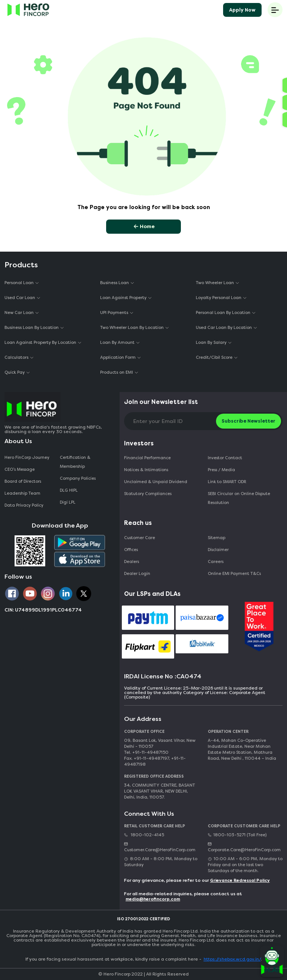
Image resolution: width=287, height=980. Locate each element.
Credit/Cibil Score (214, 357)
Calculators (16, 357)
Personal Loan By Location (223, 313)
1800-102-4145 (144, 835)
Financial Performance (147, 458)
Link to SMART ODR (227, 482)
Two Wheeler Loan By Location (132, 328)
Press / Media (221, 470)
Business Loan (115, 283)
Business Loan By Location (32, 328)
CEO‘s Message (20, 469)
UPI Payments (114, 313)
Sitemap (217, 538)
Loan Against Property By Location (40, 343)
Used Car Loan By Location (224, 328)
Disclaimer (218, 550)
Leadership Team (22, 493)
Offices (131, 550)
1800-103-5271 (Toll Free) (237, 835)
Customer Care (140, 538)
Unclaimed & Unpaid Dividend (156, 482)
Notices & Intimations (146, 470)
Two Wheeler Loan (215, 283)
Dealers (132, 562)
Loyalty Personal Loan (219, 298)
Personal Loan (19, 283)
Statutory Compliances (148, 494)
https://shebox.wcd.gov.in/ (232, 959)
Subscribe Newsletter (249, 421)
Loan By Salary (211, 343)
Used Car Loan (20, 298)
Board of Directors (23, 481)
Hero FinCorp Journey (27, 458)
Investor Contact (225, 458)
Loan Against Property (123, 298)
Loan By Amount (117, 343)
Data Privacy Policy (24, 505)
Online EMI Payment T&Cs (234, 574)
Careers (216, 562)
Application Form (118, 357)
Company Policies (78, 478)
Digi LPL (68, 502)
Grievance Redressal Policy (240, 881)
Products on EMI (117, 372)
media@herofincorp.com (153, 899)
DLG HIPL (69, 490)
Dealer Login (137, 574)
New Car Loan (19, 313)
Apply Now (242, 10)
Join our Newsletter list (161, 402)
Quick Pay (15, 372)
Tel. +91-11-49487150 (146, 752)
